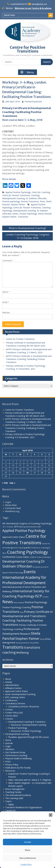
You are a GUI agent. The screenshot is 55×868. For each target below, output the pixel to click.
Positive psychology (11, 201)
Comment (8, 261)
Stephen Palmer (18, 204)
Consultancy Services (15, 703)
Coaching (35, 195)
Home (8, 740)
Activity (9, 682)
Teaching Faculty (13, 792)
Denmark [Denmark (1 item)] (47, 557)
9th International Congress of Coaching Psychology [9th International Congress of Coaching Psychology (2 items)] (27, 523)
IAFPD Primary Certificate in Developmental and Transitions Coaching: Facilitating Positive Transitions (29, 359)
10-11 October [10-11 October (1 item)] (8, 527)
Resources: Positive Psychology (26, 731)
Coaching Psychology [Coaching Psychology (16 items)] (27, 552)
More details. (9, 179)
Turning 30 (10, 810)
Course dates (12, 716)
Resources (10, 771)
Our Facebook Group (15, 752)
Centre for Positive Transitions (28, 49)
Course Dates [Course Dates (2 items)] (22, 557)
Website (6, 313)
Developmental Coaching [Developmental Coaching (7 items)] (21, 561)
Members (10, 749)
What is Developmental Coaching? (27, 228)
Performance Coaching (16, 755)
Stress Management (15, 789)
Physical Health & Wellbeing (18, 758)
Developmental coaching (17, 734)
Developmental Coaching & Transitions (27, 722)
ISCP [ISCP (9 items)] (38, 596)
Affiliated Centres (13, 688)
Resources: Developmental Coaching (29, 725)
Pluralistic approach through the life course (29, 737)
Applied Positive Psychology (18, 192)
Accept (28, 842)
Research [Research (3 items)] (25, 634)
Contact (9, 710)
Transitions (23, 217)
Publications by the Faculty (18, 768)
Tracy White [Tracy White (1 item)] (34, 643)
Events (15, 214)
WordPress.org (12, 511)
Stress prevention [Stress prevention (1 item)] (23, 643)
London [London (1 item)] (46, 597)
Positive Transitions (30, 201)
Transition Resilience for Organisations (24, 807)
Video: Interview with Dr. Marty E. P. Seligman (30, 780)
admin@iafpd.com (39, 4)
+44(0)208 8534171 (18, 4)
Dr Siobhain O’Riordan (36, 198)
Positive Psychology (28, 214)
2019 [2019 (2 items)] (16, 527)
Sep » (12, 483)
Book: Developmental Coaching (20, 694)
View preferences (28, 858)
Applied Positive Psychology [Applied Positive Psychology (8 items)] (24, 531)
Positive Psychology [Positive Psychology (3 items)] (36, 602)
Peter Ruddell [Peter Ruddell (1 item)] (19, 603)
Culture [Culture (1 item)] (40, 557)
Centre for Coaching (41, 192)
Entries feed (11, 505)
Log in (8, 502)
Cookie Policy (26, 864)
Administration (12, 685)
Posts (42, 201)
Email (6, 302)
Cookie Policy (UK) (14, 713)
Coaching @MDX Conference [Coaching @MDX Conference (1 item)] (29, 548)
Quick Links (9, 15)
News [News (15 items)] (8, 602)
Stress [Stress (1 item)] (42, 639)
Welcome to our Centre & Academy (33, 8)
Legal (8, 746)
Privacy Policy (12, 765)
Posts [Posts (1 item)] (22, 612)
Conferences (11, 700)
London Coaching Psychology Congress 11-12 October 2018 (27, 236)
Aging (11, 804)
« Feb (5, 483)
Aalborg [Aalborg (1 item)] (22, 527)
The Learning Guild (14, 798)
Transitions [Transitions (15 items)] (13, 647)
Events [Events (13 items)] (30, 572)
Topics (8, 801)
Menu (27, 72)
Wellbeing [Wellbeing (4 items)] (22, 652)
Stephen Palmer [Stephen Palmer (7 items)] (27, 638)
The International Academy (18, 795)
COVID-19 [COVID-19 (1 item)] (33, 557)
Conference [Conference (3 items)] (9, 557)
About (8, 679)
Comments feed (13, 508)
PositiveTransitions (33, 102)
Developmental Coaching (13, 198)
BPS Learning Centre (15, 697)
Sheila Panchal (45, 214)
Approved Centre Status (17, 691)
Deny (27, 850)
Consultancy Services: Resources (24, 706)
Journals (9, 743)
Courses (9, 719)
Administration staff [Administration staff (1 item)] (33, 527)
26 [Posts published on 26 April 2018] (27, 473)
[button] (51, 815)
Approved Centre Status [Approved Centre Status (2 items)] (14, 537)
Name (6, 292)
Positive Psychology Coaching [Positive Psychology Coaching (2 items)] (17, 607)
